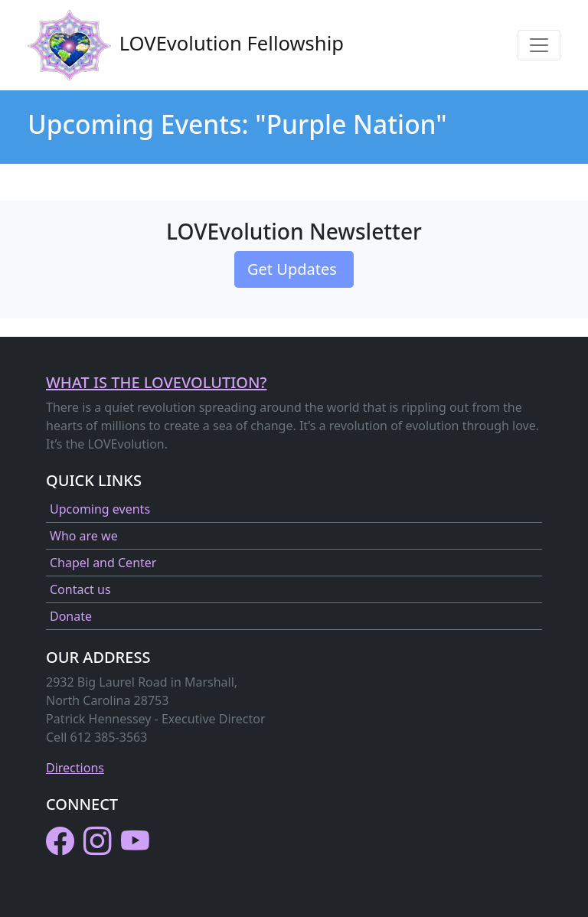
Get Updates (294, 269)
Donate (71, 616)
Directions (75, 768)
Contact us (80, 589)
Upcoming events (100, 509)
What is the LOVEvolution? (156, 382)
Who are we (84, 536)
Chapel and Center (103, 563)
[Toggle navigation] (539, 45)
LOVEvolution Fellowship (186, 45)
